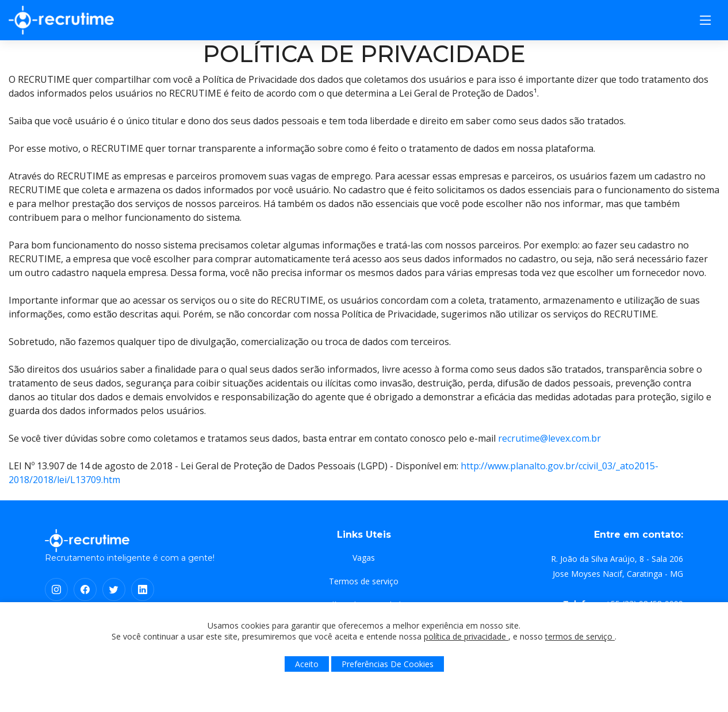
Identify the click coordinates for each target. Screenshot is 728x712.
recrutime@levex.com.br (549, 438)
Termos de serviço (364, 581)
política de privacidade (466, 636)
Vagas (364, 558)
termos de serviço (580, 636)
